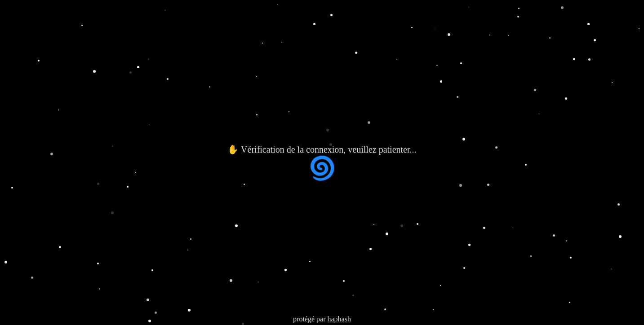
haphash (339, 319)
